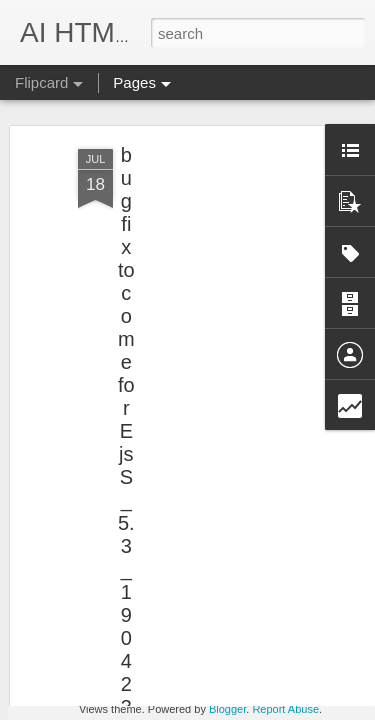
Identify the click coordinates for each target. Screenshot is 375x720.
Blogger (227, 709)
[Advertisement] (203, 243)
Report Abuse (285, 709)
